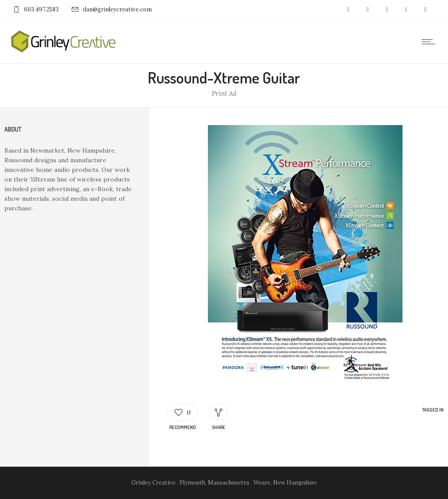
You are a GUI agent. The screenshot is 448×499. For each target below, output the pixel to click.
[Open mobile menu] (430, 42)
